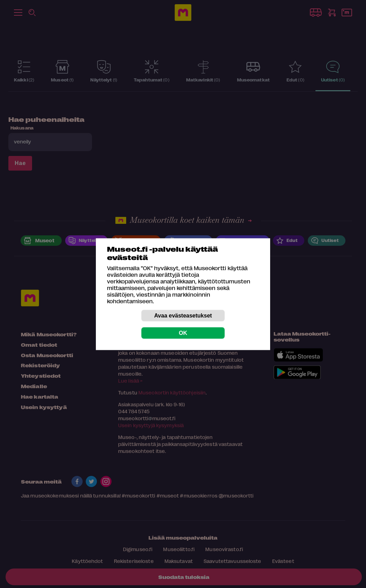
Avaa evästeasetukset (183, 315)
